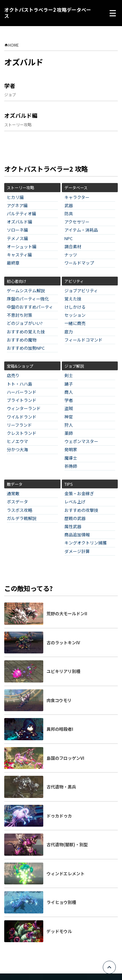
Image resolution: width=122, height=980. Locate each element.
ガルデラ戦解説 (22, 519)
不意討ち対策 (20, 315)
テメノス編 (17, 239)
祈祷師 (71, 466)
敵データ (15, 484)
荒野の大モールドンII (67, 613)
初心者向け (17, 281)
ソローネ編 (17, 230)
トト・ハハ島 (20, 384)
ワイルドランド (22, 417)
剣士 (69, 376)
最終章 (13, 263)
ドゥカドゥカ (59, 816)
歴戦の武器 (75, 519)
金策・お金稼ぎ (79, 494)
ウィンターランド (24, 409)
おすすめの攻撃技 (81, 510)
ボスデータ (17, 502)
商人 (69, 392)
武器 (69, 206)
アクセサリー (77, 222)
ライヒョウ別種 (61, 902)
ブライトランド (22, 400)
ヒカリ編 (15, 198)
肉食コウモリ (59, 700)
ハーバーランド (22, 392)
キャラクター (77, 198)
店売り (13, 376)
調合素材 (73, 247)
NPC (68, 239)
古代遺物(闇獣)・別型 (67, 844)
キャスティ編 (19, 255)
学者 (10, 86)
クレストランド (22, 433)
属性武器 (73, 527)
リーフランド (19, 425)
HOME (12, 45)
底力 (69, 332)
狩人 (69, 425)
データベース (76, 187)
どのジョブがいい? (25, 323)
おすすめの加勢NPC (26, 348)
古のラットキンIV (63, 643)
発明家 (71, 450)
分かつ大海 (17, 450)
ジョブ (10, 94)
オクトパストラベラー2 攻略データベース (48, 13)
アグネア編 (17, 206)
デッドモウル (59, 931)
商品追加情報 (77, 535)
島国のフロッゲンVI (65, 758)
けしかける (75, 307)
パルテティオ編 (21, 214)
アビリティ (74, 281)
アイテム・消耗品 (81, 230)
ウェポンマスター (81, 442)
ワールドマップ (79, 263)
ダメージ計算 (77, 551)
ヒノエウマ (17, 442)
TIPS (69, 484)
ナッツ (71, 255)
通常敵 (13, 494)
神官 (69, 417)
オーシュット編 (22, 247)
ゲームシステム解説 (26, 291)
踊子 (69, 384)
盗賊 (69, 409)
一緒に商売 (75, 323)
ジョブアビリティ (81, 291)
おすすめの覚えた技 (26, 332)
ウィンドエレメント (66, 873)
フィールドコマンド (83, 340)
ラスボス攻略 (20, 510)
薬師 (69, 433)
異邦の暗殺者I (60, 729)
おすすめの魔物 (22, 340)
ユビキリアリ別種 (63, 671)
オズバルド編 (21, 115)
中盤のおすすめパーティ (30, 307)
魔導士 (71, 458)
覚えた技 (73, 299)
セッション (75, 315)
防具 (69, 214)
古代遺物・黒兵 (61, 787)
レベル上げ (75, 502)
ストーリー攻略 (18, 124)
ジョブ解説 (74, 366)
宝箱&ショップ (20, 366)
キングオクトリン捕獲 (86, 543)
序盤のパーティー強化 (28, 299)
